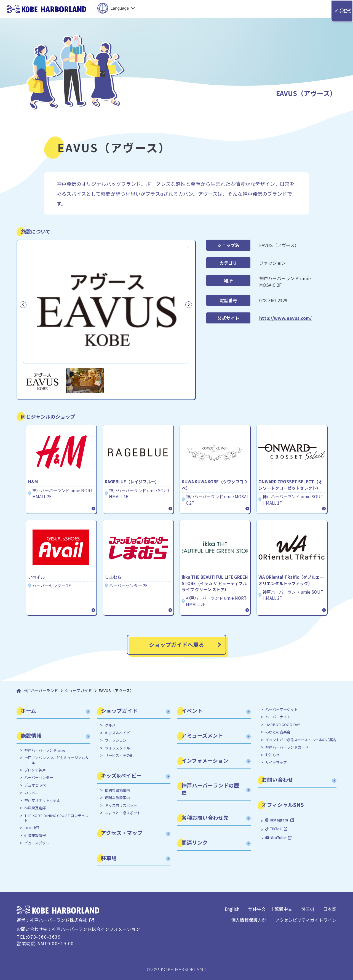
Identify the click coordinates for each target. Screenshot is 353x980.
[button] (42, 381)
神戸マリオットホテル (42, 800)
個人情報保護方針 (249, 920)
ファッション (116, 740)
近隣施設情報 (35, 836)
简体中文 (257, 909)
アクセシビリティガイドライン (306, 920)
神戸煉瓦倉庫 (35, 808)
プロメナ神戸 (35, 770)
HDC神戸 (32, 828)
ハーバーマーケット (281, 709)
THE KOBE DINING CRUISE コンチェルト (56, 818)
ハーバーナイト (278, 717)
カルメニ (31, 793)
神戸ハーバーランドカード (287, 747)
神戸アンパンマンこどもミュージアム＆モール (56, 760)
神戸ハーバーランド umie (45, 750)
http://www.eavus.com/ (285, 318)
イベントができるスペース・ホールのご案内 (301, 740)
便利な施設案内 (117, 798)
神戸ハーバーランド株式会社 (58, 920)
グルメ (110, 725)
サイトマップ (276, 762)
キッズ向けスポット (121, 805)
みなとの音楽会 (278, 732)
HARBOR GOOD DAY (283, 725)
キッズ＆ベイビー (119, 733)
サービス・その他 (119, 756)
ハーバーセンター (39, 778)
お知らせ (272, 755)
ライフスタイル (117, 748)
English (232, 909)
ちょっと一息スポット (123, 813)
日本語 (330, 909)
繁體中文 (284, 909)
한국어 (308, 909)
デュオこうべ (35, 785)
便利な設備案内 (117, 790)
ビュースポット (37, 843)
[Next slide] (189, 305)
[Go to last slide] (23, 305)
